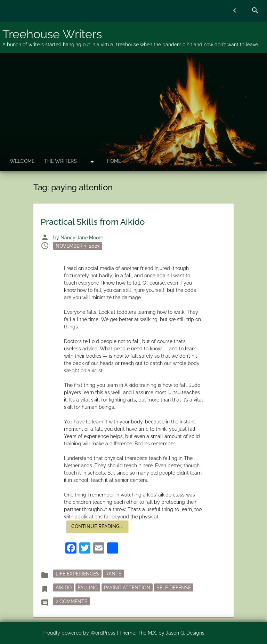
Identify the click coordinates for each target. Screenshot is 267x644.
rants (114, 574)
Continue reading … (100, 528)
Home (114, 161)
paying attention (127, 588)
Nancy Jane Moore (82, 238)
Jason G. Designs (185, 633)
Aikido (64, 588)
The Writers (60, 161)
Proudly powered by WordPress (80, 633)
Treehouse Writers (52, 34)
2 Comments (73, 601)
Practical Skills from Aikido (93, 222)
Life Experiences (77, 574)
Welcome (22, 161)
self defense (174, 588)
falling (88, 588)
